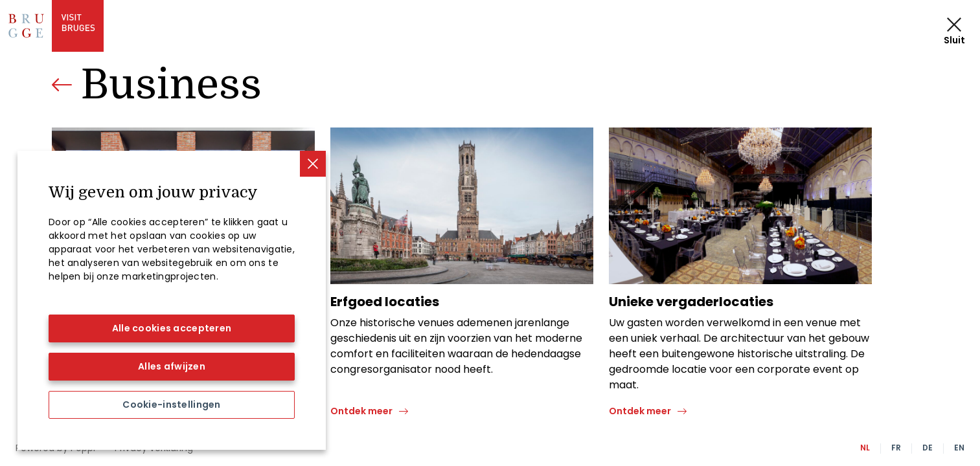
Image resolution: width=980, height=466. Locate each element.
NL (865, 448)
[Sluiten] (313, 164)
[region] (172, 300)
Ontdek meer (361, 411)
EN (959, 448)
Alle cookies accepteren (172, 328)
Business (171, 85)
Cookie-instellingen (171, 405)
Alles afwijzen (172, 366)
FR (896, 448)
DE (928, 448)
